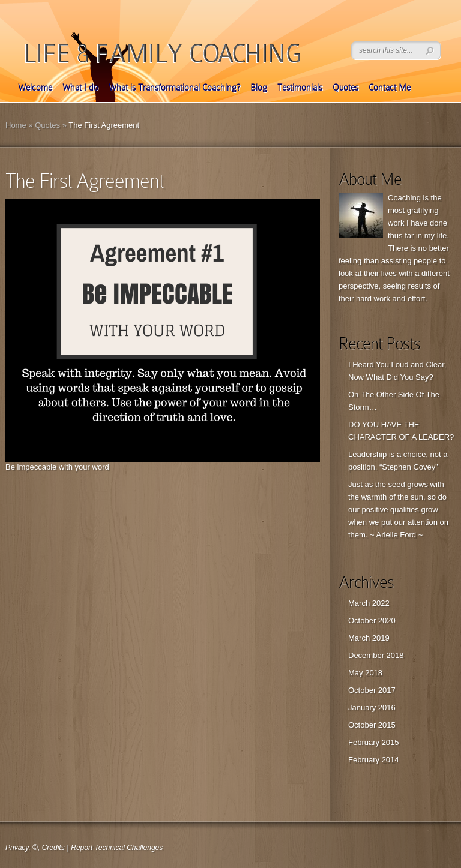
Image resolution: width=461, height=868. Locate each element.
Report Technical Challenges (117, 848)
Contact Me (390, 88)
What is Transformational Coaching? (174, 88)
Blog (259, 88)
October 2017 (372, 690)
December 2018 (376, 655)
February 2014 (374, 760)
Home (16, 125)
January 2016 (372, 708)
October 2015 (372, 725)
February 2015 (374, 742)
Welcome (35, 88)
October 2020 (372, 621)
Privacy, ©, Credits (35, 848)
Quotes (345, 88)
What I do (80, 88)
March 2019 (369, 638)
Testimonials (300, 88)
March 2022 (369, 603)
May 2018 (365, 673)
